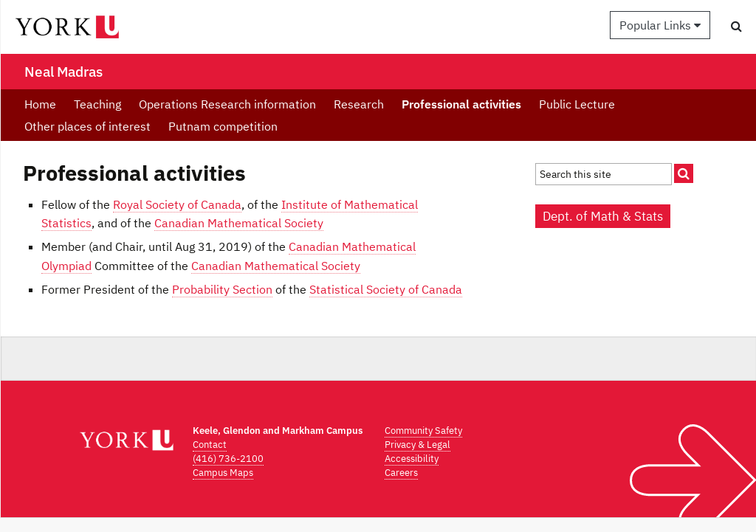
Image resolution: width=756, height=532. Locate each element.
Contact (210, 445)
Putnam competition (223, 126)
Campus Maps (223, 473)
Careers (401, 473)
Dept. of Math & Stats (603, 216)
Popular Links (660, 25)
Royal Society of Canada (177, 204)
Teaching (97, 104)
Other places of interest (87, 126)
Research (359, 104)
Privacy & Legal (417, 445)
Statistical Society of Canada (386, 289)
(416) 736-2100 (228, 459)
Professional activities (461, 104)
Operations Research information (227, 104)
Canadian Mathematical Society (239, 223)
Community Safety (423, 431)
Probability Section (222, 289)
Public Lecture (577, 104)
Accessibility (412, 459)
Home (40, 104)
